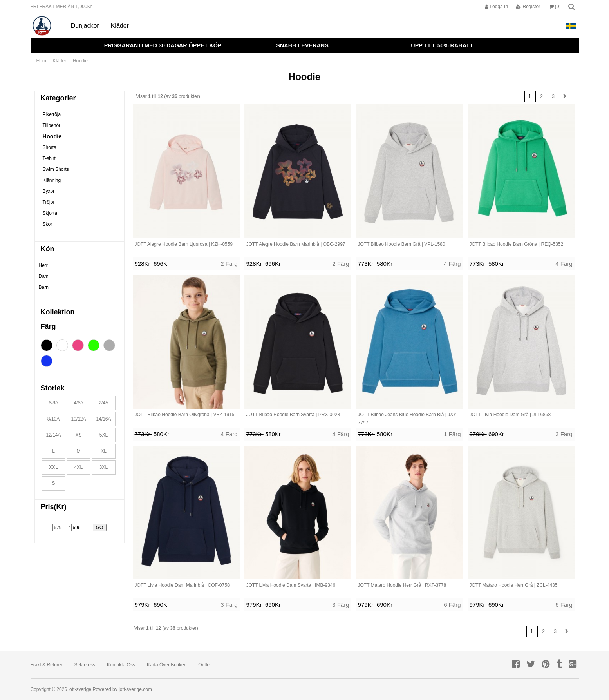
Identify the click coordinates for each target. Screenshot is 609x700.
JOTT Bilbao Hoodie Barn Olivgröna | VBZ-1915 (185, 415)
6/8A (53, 403)
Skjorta (50, 213)
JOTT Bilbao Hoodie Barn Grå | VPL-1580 (402, 244)
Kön (48, 249)
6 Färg (452, 605)
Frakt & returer (47, 665)
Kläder (120, 26)
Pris (54, 507)
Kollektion (58, 312)
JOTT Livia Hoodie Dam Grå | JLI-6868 (510, 415)
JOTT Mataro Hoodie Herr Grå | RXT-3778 (402, 585)
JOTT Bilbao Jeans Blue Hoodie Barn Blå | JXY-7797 (408, 419)
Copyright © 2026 (50, 689)
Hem (41, 61)
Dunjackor (85, 26)
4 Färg (452, 264)
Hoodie (52, 136)
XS (78, 435)
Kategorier (58, 98)
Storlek (53, 388)
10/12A (78, 419)
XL (104, 451)
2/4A (104, 403)
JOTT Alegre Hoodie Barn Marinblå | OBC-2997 (296, 244)
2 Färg (229, 264)
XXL (53, 467)
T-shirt (49, 158)
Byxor (49, 191)
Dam (44, 276)
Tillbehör (52, 125)
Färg (48, 326)
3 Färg (564, 434)
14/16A (103, 419)
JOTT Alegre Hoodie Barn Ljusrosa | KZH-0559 (184, 244)
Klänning (52, 180)
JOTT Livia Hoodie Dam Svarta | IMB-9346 (291, 585)
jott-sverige (80, 689)
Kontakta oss (121, 665)
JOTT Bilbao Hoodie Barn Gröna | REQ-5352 (517, 244)
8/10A (53, 419)
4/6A (79, 403)
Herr (43, 265)
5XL (104, 435)
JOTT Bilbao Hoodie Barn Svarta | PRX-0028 (293, 415)
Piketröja (52, 114)
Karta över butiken (167, 665)
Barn (44, 287)
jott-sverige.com (135, 689)
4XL (79, 467)
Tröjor (49, 202)
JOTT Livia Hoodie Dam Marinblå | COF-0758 (182, 585)
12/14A (53, 435)
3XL (104, 467)
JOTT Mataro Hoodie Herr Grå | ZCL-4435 (514, 585)
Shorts (50, 147)
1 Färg (452, 434)
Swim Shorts (56, 169)
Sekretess (85, 665)
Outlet (204, 665)
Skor (48, 224)
